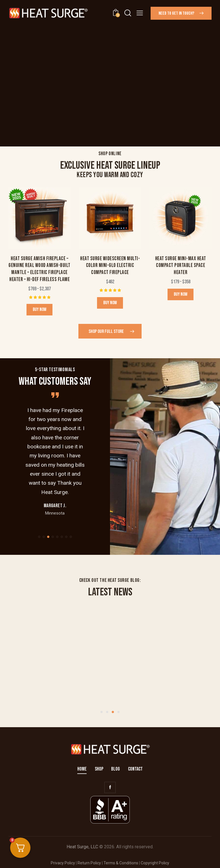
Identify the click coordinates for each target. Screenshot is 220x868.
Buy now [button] (110, 303)
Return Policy (89, 863)
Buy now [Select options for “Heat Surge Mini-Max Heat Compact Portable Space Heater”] (181, 294)
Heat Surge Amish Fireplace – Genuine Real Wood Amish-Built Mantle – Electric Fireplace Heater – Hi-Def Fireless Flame (39, 269)
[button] (140, 13)
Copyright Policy (155, 863)
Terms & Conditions (121, 863)
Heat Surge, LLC (82, 847)
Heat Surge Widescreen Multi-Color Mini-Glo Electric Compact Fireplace (110, 266)
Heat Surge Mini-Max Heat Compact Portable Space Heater (181, 266)
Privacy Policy (63, 863)
